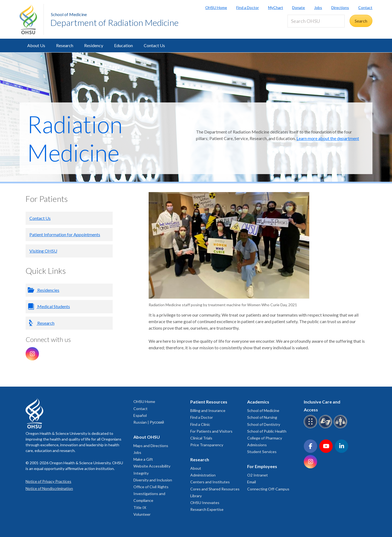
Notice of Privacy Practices (48, 481)
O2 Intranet (258, 475)
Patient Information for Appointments (65, 234)
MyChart (276, 7)
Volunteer (142, 514)
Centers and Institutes (210, 482)
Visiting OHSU (43, 251)
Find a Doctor (248, 7)
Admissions (257, 445)
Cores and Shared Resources (215, 489)
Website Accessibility (152, 466)
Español (140, 415)
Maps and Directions (151, 446)
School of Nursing (262, 417)
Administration (203, 475)
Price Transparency (207, 445)
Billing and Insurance (208, 410)
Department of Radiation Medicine (114, 22)
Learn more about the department (328, 138)
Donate (298, 7)
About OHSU (147, 437)
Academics (258, 402)
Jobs (318, 7)
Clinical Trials (201, 438)
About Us (36, 45)
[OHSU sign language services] (326, 427)
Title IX (140, 507)
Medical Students (53, 306)
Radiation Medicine (75, 138)
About (196, 468)
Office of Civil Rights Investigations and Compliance (151, 494)
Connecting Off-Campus (268, 489)
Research (65, 45)
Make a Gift (143, 459)
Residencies (48, 290)
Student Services (262, 452)
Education (123, 45)
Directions (340, 7)
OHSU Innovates (205, 503)
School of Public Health (267, 431)
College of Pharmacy (265, 438)
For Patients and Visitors (211, 431)
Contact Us (154, 45)
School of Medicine (69, 14)
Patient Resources (209, 402)
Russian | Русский (149, 422)
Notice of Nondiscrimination (49, 488)
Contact (365, 7)
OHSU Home (216, 7)
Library (196, 496)
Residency (94, 45)
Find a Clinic (200, 424)
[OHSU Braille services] (311, 427)
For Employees (262, 466)
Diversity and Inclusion (153, 480)
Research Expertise (207, 509)
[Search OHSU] (316, 21)
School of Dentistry (264, 424)
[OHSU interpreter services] (341, 427)
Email (252, 482)
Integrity (141, 473)
